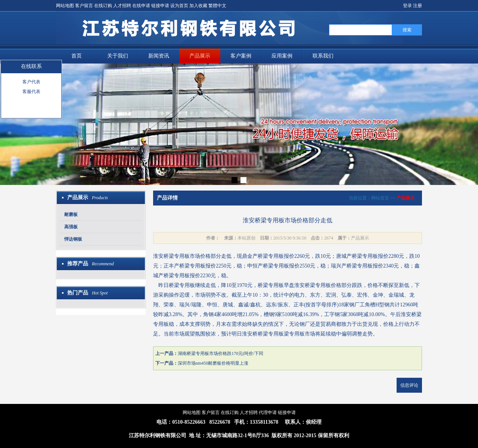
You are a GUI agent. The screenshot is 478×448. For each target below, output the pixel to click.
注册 (418, 6)
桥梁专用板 (177, 256)
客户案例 (241, 56)
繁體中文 (217, 6)
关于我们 (118, 56)
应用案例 (282, 56)
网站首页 (380, 198)
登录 (407, 6)
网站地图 (65, 6)
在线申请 (141, 6)
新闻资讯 (159, 56)
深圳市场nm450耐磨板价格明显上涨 (213, 363)
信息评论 (409, 385)
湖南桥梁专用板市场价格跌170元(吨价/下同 (221, 353)
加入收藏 (198, 6)
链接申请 (160, 6)
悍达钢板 (73, 239)
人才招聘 (122, 6)
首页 (77, 56)
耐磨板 (71, 214)
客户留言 (84, 6)
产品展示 (200, 56)
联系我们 (323, 56)
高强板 (71, 227)
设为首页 (179, 6)
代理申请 (268, 413)
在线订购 (103, 6)
